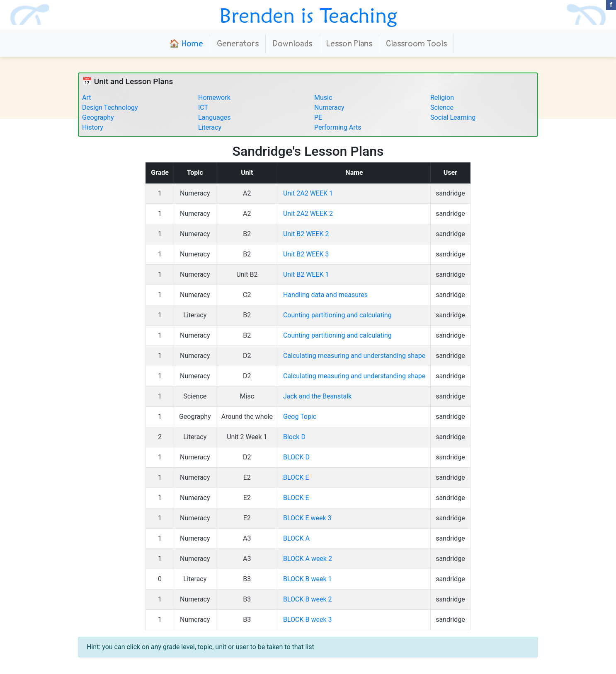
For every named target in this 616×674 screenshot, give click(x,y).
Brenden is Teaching (308, 15)
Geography (98, 117)
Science (442, 108)
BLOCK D (296, 457)
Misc (247, 396)
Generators (238, 44)
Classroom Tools (416, 44)
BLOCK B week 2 (308, 599)
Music (323, 98)
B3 (247, 579)
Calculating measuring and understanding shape (354, 356)
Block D (294, 437)
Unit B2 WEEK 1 (306, 274)
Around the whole (247, 417)
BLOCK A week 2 (308, 559)
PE (318, 117)
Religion (442, 98)
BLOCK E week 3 (307, 518)
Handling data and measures (325, 295)
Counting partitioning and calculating (337, 315)
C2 (247, 295)
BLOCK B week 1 (308, 579)
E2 (247, 477)
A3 (247, 538)
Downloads (292, 44)
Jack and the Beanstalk (317, 396)
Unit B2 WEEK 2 (306, 234)
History (93, 127)
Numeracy (329, 108)
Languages (214, 117)
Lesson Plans (349, 44)
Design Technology (110, 108)
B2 (247, 234)
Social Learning (453, 117)
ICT (203, 108)
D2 (247, 356)
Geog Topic (300, 417)
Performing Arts (338, 127)
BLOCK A (296, 538)
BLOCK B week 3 (308, 620)
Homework (214, 98)
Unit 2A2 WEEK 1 (308, 193)
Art (86, 98)
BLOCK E (296, 477)
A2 (247, 193)
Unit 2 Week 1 (247, 437)
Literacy (210, 127)
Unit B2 (247, 274)
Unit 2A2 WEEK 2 (308, 214)
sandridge (450, 193)
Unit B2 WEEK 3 (306, 254)
